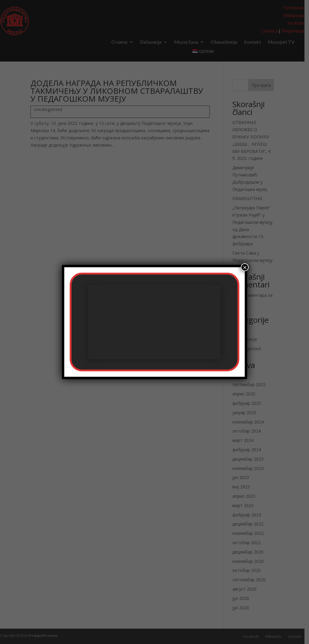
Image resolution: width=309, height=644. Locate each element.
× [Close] (245, 267)
